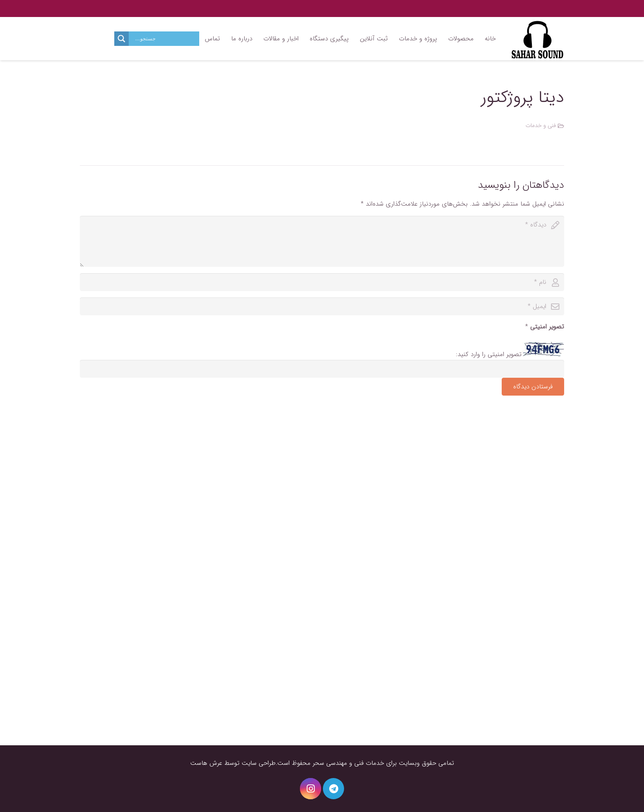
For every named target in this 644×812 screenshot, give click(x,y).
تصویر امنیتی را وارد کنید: (489, 354)
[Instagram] (311, 789)
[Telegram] (333, 789)
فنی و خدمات (541, 126)
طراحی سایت (259, 763)
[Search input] (166, 39)
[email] (322, 306)
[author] (322, 282)
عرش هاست (206, 763)
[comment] (322, 241)
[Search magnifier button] (121, 39)
